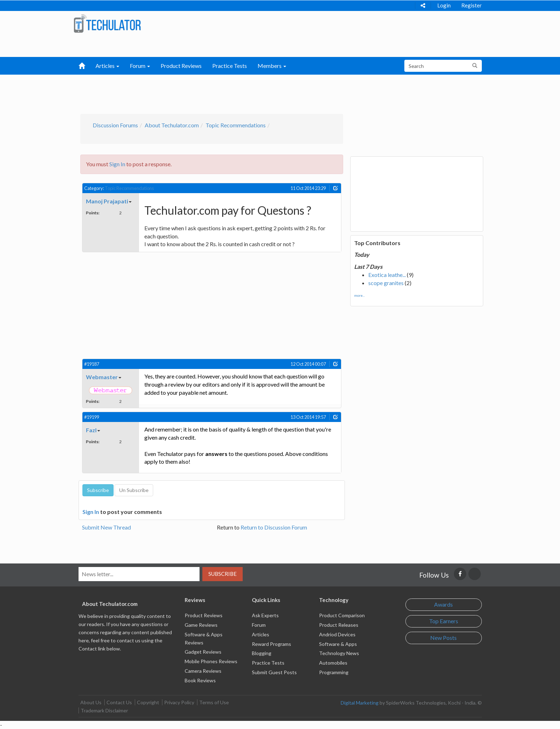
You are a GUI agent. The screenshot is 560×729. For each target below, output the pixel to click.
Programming (334, 672)
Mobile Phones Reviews (211, 661)
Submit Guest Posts (274, 672)
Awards (443, 604)
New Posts (443, 638)
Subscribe (223, 574)
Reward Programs (272, 644)
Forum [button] (140, 66)
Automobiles (333, 663)
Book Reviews (200, 680)
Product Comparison (342, 615)
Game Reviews (201, 625)
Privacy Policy (179, 702)
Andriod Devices (337, 634)
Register (472, 5)
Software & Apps (338, 644)
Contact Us (119, 702)
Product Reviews (181, 66)
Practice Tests (230, 66)
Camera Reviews (203, 671)
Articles (261, 634)
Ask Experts (265, 615)
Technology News (339, 653)
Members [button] (272, 66)
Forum (259, 625)
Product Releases (339, 625)
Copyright (148, 702)
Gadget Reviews (203, 652)
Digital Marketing (360, 703)
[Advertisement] (243, 92)
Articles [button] (107, 66)
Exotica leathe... (387, 275)
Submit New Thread (106, 527)
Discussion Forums (115, 125)
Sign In (117, 164)
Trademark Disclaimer (104, 710)
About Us (91, 702)
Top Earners (444, 621)
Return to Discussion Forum (274, 527)
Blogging (262, 653)
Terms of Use (214, 702)
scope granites (386, 283)
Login (444, 5)
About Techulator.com (172, 125)
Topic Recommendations (236, 125)
